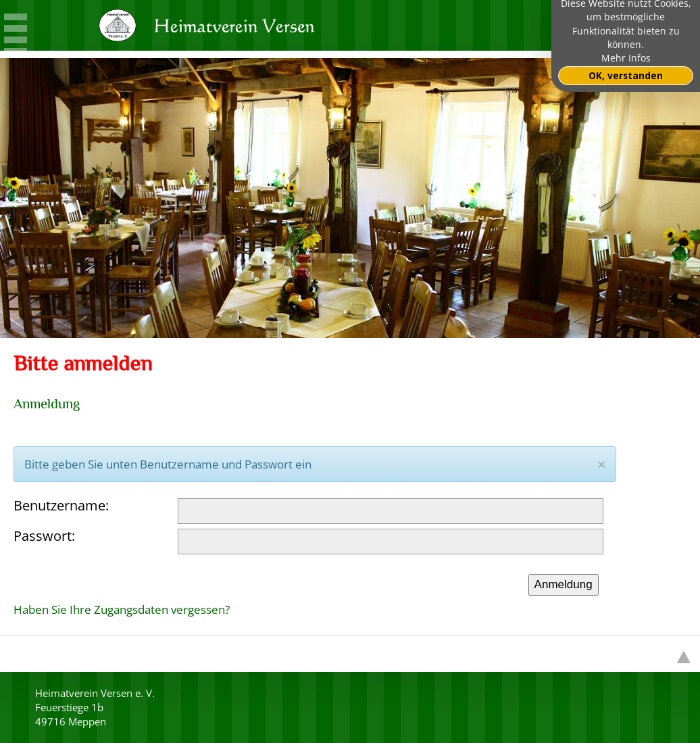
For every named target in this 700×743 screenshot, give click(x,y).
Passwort (43, 536)
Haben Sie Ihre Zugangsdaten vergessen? (122, 609)
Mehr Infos (626, 58)
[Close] (601, 464)
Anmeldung (564, 584)
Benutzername (59, 505)
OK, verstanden (626, 76)
